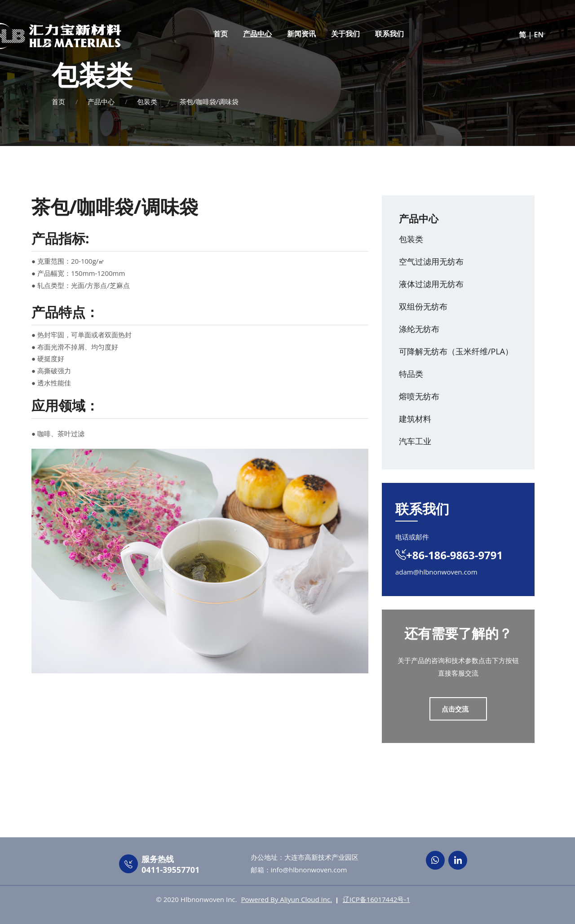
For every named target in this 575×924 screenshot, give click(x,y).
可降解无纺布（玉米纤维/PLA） (456, 351)
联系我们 (389, 34)
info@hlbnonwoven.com (309, 870)
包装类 (147, 102)
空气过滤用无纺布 (431, 261)
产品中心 (257, 34)
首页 (221, 34)
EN (539, 35)
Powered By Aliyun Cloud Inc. (286, 899)
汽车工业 (415, 441)
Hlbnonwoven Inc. (209, 899)
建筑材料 (415, 419)
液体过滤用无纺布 (431, 284)
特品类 (411, 374)
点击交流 (456, 709)
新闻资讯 (301, 34)
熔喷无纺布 (419, 396)
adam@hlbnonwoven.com (436, 572)
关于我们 (345, 34)
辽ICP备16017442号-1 (376, 899)
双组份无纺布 (423, 306)
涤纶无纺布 (419, 329)
